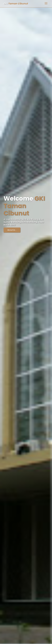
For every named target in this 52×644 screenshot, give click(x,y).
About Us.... (12, 230)
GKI (16, 4)
